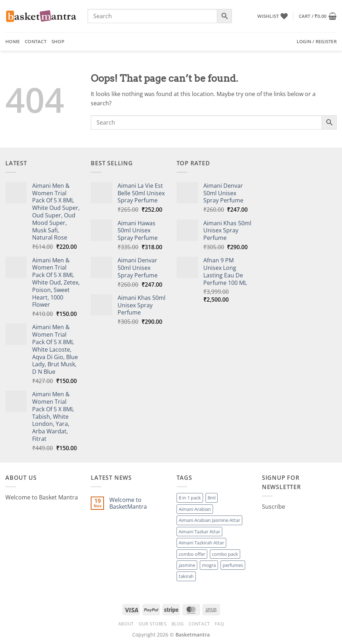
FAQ (219, 624)
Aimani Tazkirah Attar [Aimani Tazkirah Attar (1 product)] (201, 543)
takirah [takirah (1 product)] (186, 576)
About (126, 624)
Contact (36, 41)
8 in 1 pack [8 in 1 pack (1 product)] (190, 498)
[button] (318, 16)
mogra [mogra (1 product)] (209, 565)
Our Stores (153, 624)
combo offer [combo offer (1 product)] (192, 554)
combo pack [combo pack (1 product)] (225, 554)
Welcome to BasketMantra (128, 503)
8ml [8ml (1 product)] (212, 498)
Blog (178, 624)
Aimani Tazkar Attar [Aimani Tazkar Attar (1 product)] (199, 532)
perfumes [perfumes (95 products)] (233, 565)
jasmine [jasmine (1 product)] (187, 565)
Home (13, 41)
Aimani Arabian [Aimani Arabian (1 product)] (195, 509)
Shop (58, 41)
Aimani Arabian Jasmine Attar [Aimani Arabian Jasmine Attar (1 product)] (209, 520)
